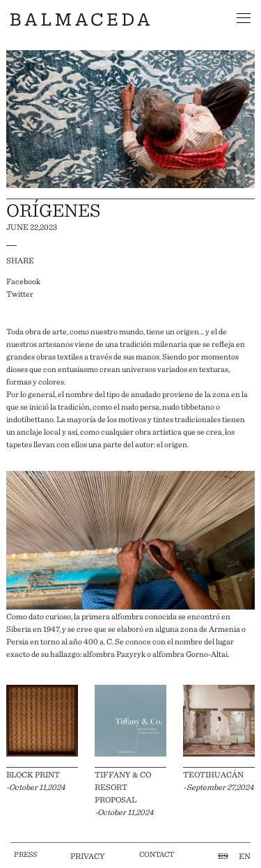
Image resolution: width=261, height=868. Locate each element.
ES (223, 855)
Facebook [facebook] (23, 281)
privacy (88, 855)
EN (245, 855)
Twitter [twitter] (20, 293)
